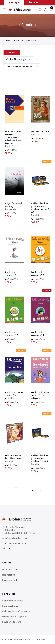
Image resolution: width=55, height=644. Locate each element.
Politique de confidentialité (16, 611)
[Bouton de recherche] (40, 10)
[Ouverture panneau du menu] (5, 10)
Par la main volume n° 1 (11, 274)
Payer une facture (12, 622)
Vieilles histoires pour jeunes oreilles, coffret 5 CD (40, 209)
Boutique (14, 3)
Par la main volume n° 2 (37, 274)
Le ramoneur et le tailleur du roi (15, 458)
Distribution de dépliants (15, 617)
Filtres (12, 53)
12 (33, 490)
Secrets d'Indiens (40, 133)
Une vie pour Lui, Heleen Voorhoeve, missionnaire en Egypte (15, 139)
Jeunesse (18, 40)
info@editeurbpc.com (16, 538)
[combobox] (18, 59)
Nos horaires (9, 575)
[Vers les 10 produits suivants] (40, 490)
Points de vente (10, 580)
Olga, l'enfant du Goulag (15, 206)
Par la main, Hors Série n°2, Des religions (40, 395)
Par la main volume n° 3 (12, 334)
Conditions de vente (13, 601)
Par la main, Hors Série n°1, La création (14, 395)
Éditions (34, 3)
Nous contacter (10, 569)
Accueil (6, 40)
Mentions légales (11, 606)
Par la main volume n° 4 (38, 334)
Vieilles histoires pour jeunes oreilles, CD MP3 (40, 460)
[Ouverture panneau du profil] (46, 10)
